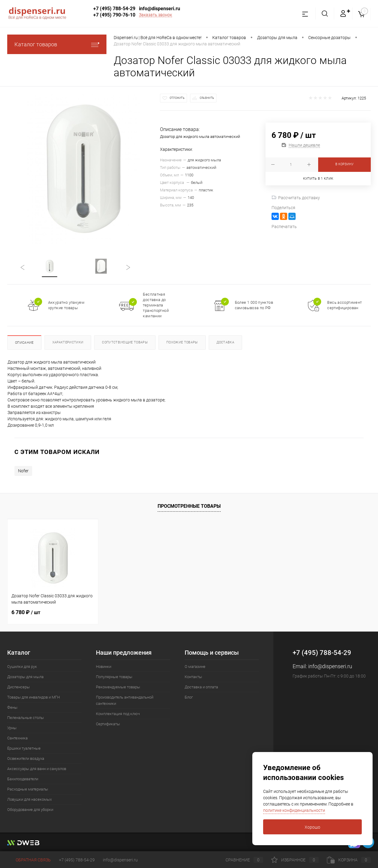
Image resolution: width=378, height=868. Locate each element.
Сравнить (207, 98)
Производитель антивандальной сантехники (125, 700)
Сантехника (17, 738)
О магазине (195, 667)
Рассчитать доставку (296, 198)
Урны (12, 728)
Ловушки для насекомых (29, 799)
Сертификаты (108, 724)
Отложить (177, 98)
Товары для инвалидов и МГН (34, 697)
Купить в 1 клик (318, 179)
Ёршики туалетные (24, 748)
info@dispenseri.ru (160, 9)
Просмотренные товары (189, 506)
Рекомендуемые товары (118, 687)
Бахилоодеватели (23, 779)
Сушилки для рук (22, 667)
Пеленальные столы (26, 718)
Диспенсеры (18, 687)
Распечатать (284, 227)
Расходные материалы (28, 789)
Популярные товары (114, 677)
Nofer (23, 471)
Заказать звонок (155, 15)
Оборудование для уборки (30, 810)
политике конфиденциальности (294, 810)
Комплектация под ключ (118, 714)
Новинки (104, 667)
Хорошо (312, 827)
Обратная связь (29, 860)
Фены (12, 707)
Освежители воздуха (26, 758)
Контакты (193, 677)
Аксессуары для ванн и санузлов (37, 769)
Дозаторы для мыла (25, 677)
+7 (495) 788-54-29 (114, 9)
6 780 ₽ (26, 612)
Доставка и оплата (201, 687)
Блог (189, 697)
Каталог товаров (57, 44)
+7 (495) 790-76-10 (114, 15)
